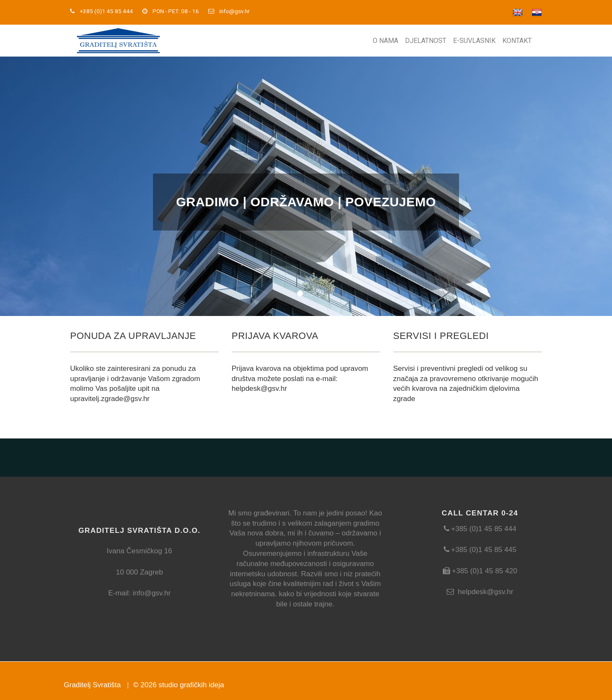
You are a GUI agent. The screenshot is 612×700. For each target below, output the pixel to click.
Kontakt (517, 41)
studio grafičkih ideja (191, 685)
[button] (46, 186)
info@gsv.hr (234, 11)
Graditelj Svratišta (92, 685)
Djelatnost (426, 41)
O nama (385, 41)
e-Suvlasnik (474, 41)
